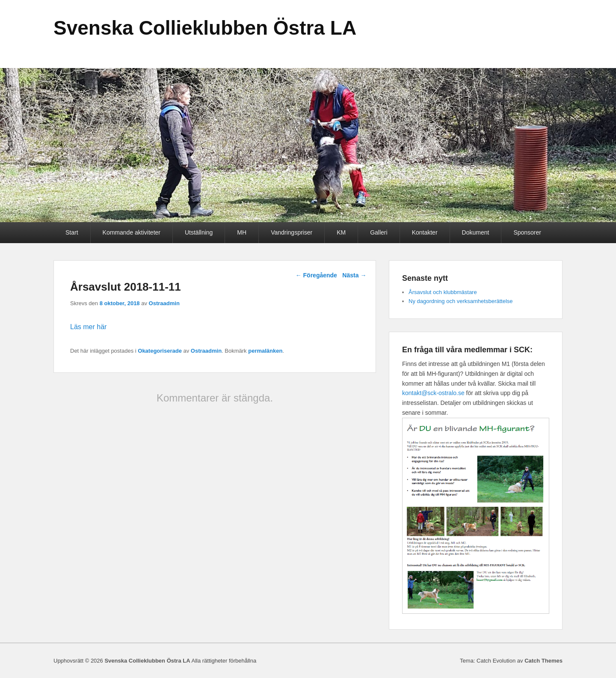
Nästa (354, 275)
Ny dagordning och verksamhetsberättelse (461, 301)
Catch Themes (543, 661)
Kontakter (425, 232)
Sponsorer (527, 232)
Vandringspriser (292, 232)
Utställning (199, 232)
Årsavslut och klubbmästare (443, 292)
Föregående (316, 275)
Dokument (476, 232)
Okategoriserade (160, 351)
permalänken (265, 351)
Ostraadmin (164, 303)
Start (72, 232)
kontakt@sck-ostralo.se (433, 393)
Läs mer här (88, 327)
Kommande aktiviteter (132, 232)
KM (341, 232)
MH (242, 232)
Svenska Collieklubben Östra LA (205, 28)
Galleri (379, 232)
